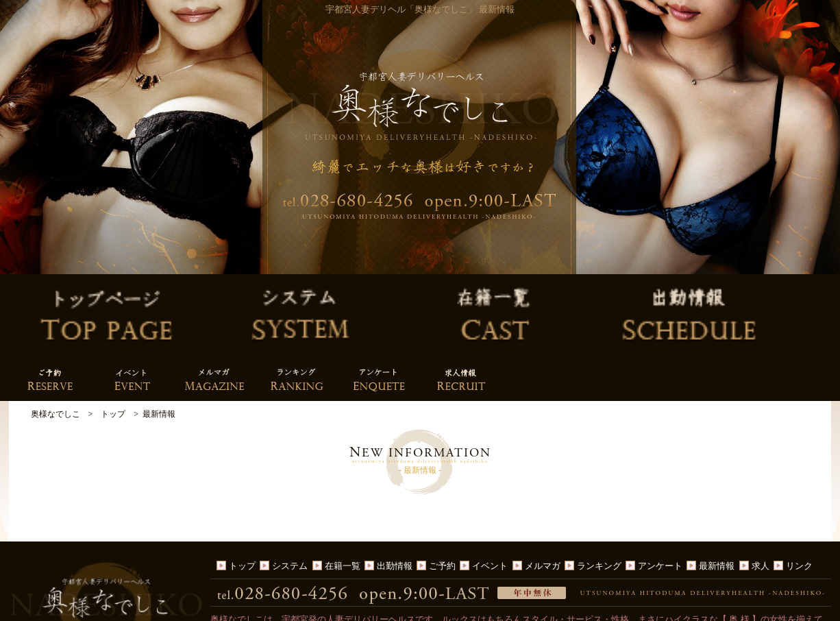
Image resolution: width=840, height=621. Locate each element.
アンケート (660, 480)
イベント (490, 480)
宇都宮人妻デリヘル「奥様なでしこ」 (412, 609)
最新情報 (717, 480)
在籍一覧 (343, 480)
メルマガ (543, 480)
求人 (761, 480)
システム (290, 480)
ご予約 (442, 480)
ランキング (599, 480)
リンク (799, 480)
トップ (242, 480)
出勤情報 (395, 480)
